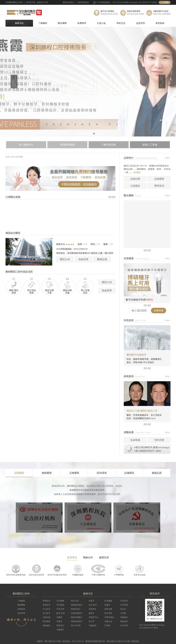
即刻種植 (46, 621)
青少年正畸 (76, 626)
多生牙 (123, 609)
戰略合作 (88, 558)
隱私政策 (135, 641)
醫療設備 (102, 259)
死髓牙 (107, 605)
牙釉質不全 (94, 617)
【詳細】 (137, 172)
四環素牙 (93, 609)
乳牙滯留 (19, 157)
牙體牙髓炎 (109, 617)
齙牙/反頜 (61, 613)
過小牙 (92, 621)
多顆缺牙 (46, 605)
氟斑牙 (92, 613)
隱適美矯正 (76, 609)
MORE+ (168, 158)
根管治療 (108, 609)
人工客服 (165, 2)
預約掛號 (159, 440)
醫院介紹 (65, 259)
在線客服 (135, 440)
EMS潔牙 (124, 626)
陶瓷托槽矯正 (77, 617)
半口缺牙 (46, 609)
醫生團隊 (62, 23)
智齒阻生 (124, 617)
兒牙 (12, 157)
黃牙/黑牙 (93, 605)
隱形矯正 (60, 626)
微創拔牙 (124, 621)
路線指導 (83, 259)
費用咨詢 (159, 186)
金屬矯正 (60, 630)
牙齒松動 (46, 617)
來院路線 (160, 23)
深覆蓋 (59, 617)
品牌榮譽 (159, 179)
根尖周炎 (108, 613)
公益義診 (135, 186)
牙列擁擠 (60, 601)
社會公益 (101, 23)
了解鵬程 (43, 23)
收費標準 (82, 23)
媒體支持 (104, 558)
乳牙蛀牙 (124, 601)
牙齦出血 (108, 621)
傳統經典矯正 (77, 621)
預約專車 (21, 613)
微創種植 (46, 626)
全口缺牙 (46, 613)
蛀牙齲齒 (108, 601)
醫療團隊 (21, 605)
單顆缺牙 (46, 601)
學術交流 (121, 23)
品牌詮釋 (135, 179)
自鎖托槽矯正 (77, 613)
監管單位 (72, 558)
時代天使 (75, 601)
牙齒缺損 (93, 626)
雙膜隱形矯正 (77, 605)
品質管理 (140, 23)
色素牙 (92, 601)
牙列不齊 (60, 609)
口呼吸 (123, 613)
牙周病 (107, 626)
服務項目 (19, 23)
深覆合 (59, 621)
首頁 (7, 157)
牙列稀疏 (60, 605)
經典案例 (21, 609)
